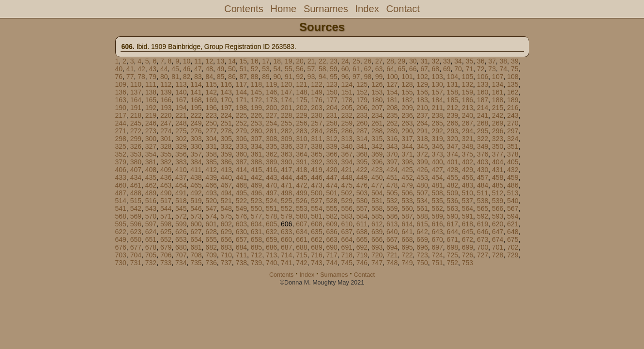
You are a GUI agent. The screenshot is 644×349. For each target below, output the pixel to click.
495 (241, 193)
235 (392, 115)
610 (347, 224)
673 (483, 239)
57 (311, 69)
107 (498, 77)
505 (392, 193)
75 (515, 69)
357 (196, 154)
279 (241, 131)
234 (377, 115)
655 (211, 239)
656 (226, 239)
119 (271, 84)
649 (121, 239)
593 (498, 216)
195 (196, 108)
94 (322, 77)
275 (181, 131)
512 (498, 193)
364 (301, 154)
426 (422, 170)
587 (407, 216)
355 (166, 154)
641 (407, 232)
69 (447, 69)
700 (483, 247)
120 (286, 84)
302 (181, 139)
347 (452, 146)
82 (187, 77)
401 (452, 162)
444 (286, 177)
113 (181, 84)
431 (498, 170)
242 (498, 115)
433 (121, 177)
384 (196, 162)
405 (513, 162)
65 (401, 69)
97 (356, 77)
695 (407, 247)
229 (301, 115)
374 (452, 154)
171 (241, 100)
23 (334, 61)
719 (362, 255)
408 (151, 170)
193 (166, 108)
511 (483, 193)
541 (121, 208)
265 (437, 123)
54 (277, 69)
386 (226, 162)
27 (379, 61)
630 (241, 232)
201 (286, 108)
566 (498, 208)
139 (166, 92)
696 (422, 247)
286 (347, 131)
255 (286, 123)
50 (232, 69)
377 (498, 154)
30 (413, 61)
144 (241, 92)
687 (286, 247)
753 (468, 263)
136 (121, 92)
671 (452, 239)
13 (221, 61)
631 (256, 232)
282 (286, 131)
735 (196, 263)
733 (166, 263)
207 (377, 108)
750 (422, 263)
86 (232, 77)
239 (452, 115)
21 (311, 61)
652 (166, 239)
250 (211, 123)
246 (151, 123)
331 (211, 146)
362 (271, 154)
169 (211, 100)
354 (151, 154)
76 (119, 77)
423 (377, 170)
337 (301, 146)
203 (316, 108)
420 (331, 170)
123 (331, 84)
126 (377, 84)
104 (452, 77)
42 (141, 69)
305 (226, 139)
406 (121, 170)
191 (136, 108)
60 (345, 69)
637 (347, 232)
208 (392, 108)
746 (362, 263)
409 (166, 170)
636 (331, 232)
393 (331, 162)
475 (347, 185)
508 (437, 193)
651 (151, 239)
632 (271, 232)
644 (452, 232)
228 (286, 115)
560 (407, 208)
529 (347, 201)
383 (181, 162)
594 (513, 216)
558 (377, 208)
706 (166, 255)
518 (181, 201)
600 (196, 224)
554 (316, 208)
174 (286, 100)
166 (166, 100)
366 (331, 154)
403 (483, 162)
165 (151, 100)
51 (243, 69)
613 (392, 224)
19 (289, 61)
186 (468, 100)
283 (301, 131)
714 (286, 255)
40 (119, 69)
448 (347, 177)
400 (437, 162)
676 (121, 247)
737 (226, 263)
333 (241, 146)
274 (166, 131)
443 (271, 177)
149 (316, 92)
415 (256, 170)
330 (196, 146)
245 (136, 123)
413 (226, 170)
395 (362, 162)
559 (392, 208)
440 (226, 177)
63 (379, 69)
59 (334, 69)
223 (211, 115)
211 (437, 108)
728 (498, 255)
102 (422, 77)
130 (437, 84)
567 (513, 208)
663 (331, 239)
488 (136, 193)
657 (241, 239)
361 (256, 154)
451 (392, 177)
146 (271, 92)
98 (368, 77)
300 (151, 139)
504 (377, 193)
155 (407, 92)
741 (286, 263)
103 (437, 77)
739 (256, 263)
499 (301, 193)
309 (286, 139)
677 (136, 247)
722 (407, 255)
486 (513, 185)
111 (151, 84)
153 (377, 92)
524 (271, 201)
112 (166, 84)
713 (271, 255)
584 (362, 216)
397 (392, 162)
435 (151, 177)
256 (301, 123)
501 (331, 193)
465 (196, 185)
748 (392, 263)
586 (392, 216)
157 (437, 92)
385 (211, 162)
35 (470, 61)
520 (211, 201)
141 (196, 92)
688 (301, 247)
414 (241, 170)
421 (347, 170)
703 (121, 255)
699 (468, 247)
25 (356, 61)
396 (377, 162)
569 (136, 216)
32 (436, 61)
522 (241, 201)
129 (422, 84)
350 (498, 146)
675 (513, 239)
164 (136, 100)
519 (196, 201)
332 (226, 146)
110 (136, 84)
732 (151, 263)
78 (141, 77)
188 (498, 100)
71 (470, 69)
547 (211, 208)
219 (151, 115)
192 (151, 108)
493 (211, 193)
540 (513, 201)
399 (422, 162)
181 (392, 100)
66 (413, 69)
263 (407, 123)
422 (362, 170)
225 (241, 115)
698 (452, 247)
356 (181, 154)
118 (256, 84)
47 (198, 69)
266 (452, 123)
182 (407, 100)
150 (331, 92)
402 (468, 162)
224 (226, 115)
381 (151, 162)
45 (175, 69)
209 (407, 108)
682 (211, 247)
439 (211, 177)
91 (289, 77)
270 (513, 123)
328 (166, 146)
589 (437, 216)
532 (392, 201)
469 (256, 185)
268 (483, 123)
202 (301, 108)
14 (232, 61)
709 (211, 255)
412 (211, 170)
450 (377, 177)
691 (347, 247)
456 (468, 177)
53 (266, 69)
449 (362, 177)
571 (166, 216)
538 (483, 201)
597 (151, 224)
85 (221, 77)
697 (437, 247)
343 (392, 146)
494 (226, 193)
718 (347, 255)
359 (226, 154)
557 (362, 208)
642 (422, 232)
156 (422, 92)
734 (181, 263)
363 (286, 154)
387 (241, 162)
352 (121, 154)
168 (196, 100)
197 (226, 108)
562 (437, 208)
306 (241, 139)
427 (437, 170)
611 (362, 224)
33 (447, 61)
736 (211, 263)
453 (422, 177)
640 (392, 232)
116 (226, 84)
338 (316, 146)
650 (136, 239)
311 (316, 139)
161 (498, 92)
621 (513, 224)
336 (286, 146)
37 (492, 61)
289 (392, 131)
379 (121, 162)
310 (301, 139)
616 (437, 224)
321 (468, 139)
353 (136, 154)
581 (316, 216)
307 (256, 139)
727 (483, 255)
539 (498, 201)
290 (407, 131)
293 (452, 131)
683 (226, 247)
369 (377, 154)
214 (483, 108)
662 (316, 239)
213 (468, 108)
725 (452, 255)
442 (256, 177)
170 (226, 100)
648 (513, 232)
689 (316, 247)
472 (301, 185)
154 (392, 92)
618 (468, 224)
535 (437, 201)
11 (198, 61)
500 (316, 193)
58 (322, 69)
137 (136, 92)
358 (211, 154)
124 (347, 84)
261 (377, 123)
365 (316, 154)
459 (513, 177)
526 (301, 201)
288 (377, 131)
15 (244, 61)
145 (256, 92)
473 (316, 185)
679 (166, 247)
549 (241, 208)
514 (121, 201)
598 (166, 224)
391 (301, 162)
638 (362, 232)
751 (437, 263)
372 (422, 154)
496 (256, 193)
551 (271, 208)
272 (136, 131)
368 (362, 154)
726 (468, 255)
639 (377, 232)
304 (211, 139)
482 (452, 185)
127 (392, 84)
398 (407, 162)
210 (422, 108)
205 (347, 108)
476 (362, 185)
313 (347, 139)
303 (196, 139)
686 (271, 247)
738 (241, 263)
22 (322, 61)
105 (468, 77)
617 (452, 224)
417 (286, 170)
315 (377, 139)
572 (181, 216)
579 (286, 216)
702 (513, 247)
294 (468, 131)
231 (331, 115)
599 (181, 224)
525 (286, 201)
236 (407, 115)
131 (452, 84)
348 (468, 146)
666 (377, 239)
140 (181, 92)
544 (166, 208)
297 (513, 131)
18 (277, 61)
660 (286, 239)
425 (407, 170)
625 (166, 232)
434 (136, 177)
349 (483, 146)
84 (209, 77)
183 (422, 100)
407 (136, 170)
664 (347, 239)
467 (226, 185)
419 (316, 170)
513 (513, 193)
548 (226, 208)
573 (196, 216)
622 (121, 232)
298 (121, 139)
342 (377, 146)
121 (301, 84)
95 (334, 77)
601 (211, 224)
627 (196, 232)
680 (181, 247)
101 (407, 77)
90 (277, 77)
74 (504, 69)
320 (452, 139)
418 (301, 170)
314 (362, 139)
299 (136, 139)
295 (483, 131)
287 (362, 131)
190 (121, 108)
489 (151, 193)
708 (196, 255)
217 (121, 115)
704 (136, 255)
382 (166, 162)
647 (498, 232)
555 (331, 208)
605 (271, 224)
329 (181, 146)
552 (286, 208)
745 (347, 263)
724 (437, 255)
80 (164, 77)
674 (498, 239)
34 (458, 61)
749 (407, 263)
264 (422, 123)
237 (422, 115)
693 (377, 247)
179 (362, 100)
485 (498, 185)
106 (483, 77)
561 (422, 208)
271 (121, 131)
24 (345, 61)
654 (196, 239)
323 (498, 139)
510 (468, 193)
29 (402, 61)
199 (256, 108)
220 (166, 115)
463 (166, 185)
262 (392, 123)
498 (286, 193)
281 (271, 131)
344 (407, 146)
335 (271, 146)
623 (136, 232)
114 (196, 84)
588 (422, 216)
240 (468, 115)
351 (513, 146)
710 (226, 255)
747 (377, 263)
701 (498, 247)
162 (513, 92)
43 (153, 69)
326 (136, 146)
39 (515, 61)
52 (255, 69)
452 (407, 177)
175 (301, 100)
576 (241, 216)
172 (256, 100)
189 (513, 100)
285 (331, 131)
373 (437, 154)
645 (468, 232)
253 (256, 123)
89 (266, 77)
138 (151, 92)
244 (121, 123)
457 (483, 177)
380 (136, 162)
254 (271, 123)
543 (151, 208)
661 (301, 239)
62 (368, 69)
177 (331, 100)
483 (468, 185)
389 (271, 162)
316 (392, 139)
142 (211, 92)
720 (377, 255)
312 (331, 139)
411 (196, 170)
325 (121, 146)
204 (331, 108)
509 (452, 193)
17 (266, 61)
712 (256, 255)
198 (241, 108)
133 (483, 84)
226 (256, 115)
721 (392, 255)
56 (300, 69)
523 (256, 201)
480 (422, 185)
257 (316, 123)
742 (301, 263)
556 (347, 208)
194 (181, 108)
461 (136, 185)
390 (286, 162)
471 (286, 185)
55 (289, 69)
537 (468, 201)
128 (407, 84)
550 (256, 208)
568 (121, 216)
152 (362, 92)
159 (468, 92)
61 (356, 69)
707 (181, 255)
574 (211, 216)
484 (483, 185)
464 (181, 185)
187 (483, 100)
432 (513, 170)
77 (130, 77)
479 (407, 185)
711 (241, 255)
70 (458, 69)
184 (437, 100)
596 (136, 224)
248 (181, 123)
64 (390, 69)
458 (498, 177)
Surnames (326, 9)
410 (181, 170)
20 (300, 61)
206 (362, 108)
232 (347, 115)
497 (271, 193)
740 (271, 263)
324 (513, 139)
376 (483, 154)
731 (136, 263)
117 (241, 84)
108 (513, 77)
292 (437, 131)
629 (226, 232)
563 (452, 208)
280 (256, 131)
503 (362, 193)
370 (392, 154)
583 (347, 216)
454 (437, 177)
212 (452, 108)
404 (498, 162)
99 (379, 77)
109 (121, 84)
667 (392, 239)
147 (286, 92)
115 (211, 84)
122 (316, 84)
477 (377, 185)
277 (211, 131)
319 (437, 139)
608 (316, 224)
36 (481, 61)
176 (316, 100)
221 (181, 115)
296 (498, 131)
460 (121, 185)
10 (187, 61)
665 (362, 239)
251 (226, 123)
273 (151, 131)
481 (437, 185)
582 (331, 216)
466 (211, 185)
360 (241, 154)
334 (256, 146)
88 (255, 77)
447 (331, 177)
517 (166, 201)
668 (407, 239)
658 (256, 239)
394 (347, 162)
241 (483, 115)
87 (243, 77)
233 (362, 115)
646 (483, 232)
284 (316, 131)
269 (498, 123)
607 (301, 224)
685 (256, 247)
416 (271, 170)
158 (452, 92)
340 (347, 146)
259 (347, 123)
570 (151, 216)
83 (198, 77)
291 (422, 131)
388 (256, 162)
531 (377, 201)
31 (424, 61)
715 (301, 255)
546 (196, 208)
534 (422, 201)
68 (436, 69)
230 (316, 115)
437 (181, 177)
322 (483, 139)
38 (504, 61)
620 (498, 224)
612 (377, 224)
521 (226, 201)
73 (492, 69)
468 (241, 185)
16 (255, 61)
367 (347, 154)
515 (136, 201)
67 (424, 69)
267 (468, 123)
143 (226, 92)
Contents (244, 9)
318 (422, 139)
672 (468, 239)
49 (221, 69)
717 (331, 255)
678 (151, 247)
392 (316, 162)
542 (136, 208)
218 (136, 115)
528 (331, 201)
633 (286, 232)
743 (316, 263)
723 (422, 255)
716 (316, 255)
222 (196, 115)
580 (301, 216)
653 (181, 239)
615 (422, 224)
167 (181, 100)
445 (301, 177)
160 (483, 92)
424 (392, 170)
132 (468, 84)
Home (283, 9)
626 (181, 232)
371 (407, 154)
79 (153, 77)
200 (271, 108)
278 (226, 131)
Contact (403, 9)
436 (166, 177)
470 (271, 185)
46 (187, 69)
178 (347, 100)
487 (121, 193)
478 (392, 185)
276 (196, 131)
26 (368, 61)
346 (437, 146)
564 (468, 208)
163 (121, 100)
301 (166, 139)
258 (331, 123)
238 (437, 115)
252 (241, 123)
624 (151, 232)
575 (226, 216)
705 (151, 255)
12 (209, 61)
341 (362, 146)
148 (301, 92)
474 (331, 185)
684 (241, 247)
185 (452, 100)
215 (498, 108)
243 (513, 115)
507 (422, 193)
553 (301, 208)
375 (468, 154)
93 (311, 77)
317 (407, 139)
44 (164, 69)
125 (362, 84)
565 (483, 208)
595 (121, 224)
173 (271, 100)
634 (301, 232)
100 (392, 77)
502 (347, 193)
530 (362, 201)
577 (256, 216)
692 (362, 247)
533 (407, 201)
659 (271, 239)
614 (407, 224)
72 (481, 69)
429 (468, 170)
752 (452, 263)
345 (422, 146)
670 (437, 239)
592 (483, 216)
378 (513, 154)
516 (151, 201)
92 (300, 77)
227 (271, 115)
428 (452, 170)
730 (121, 263)
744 (331, 263)
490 (166, 193)
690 (331, 247)
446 (316, 177)
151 (347, 92)
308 (271, 139)
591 (468, 216)
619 (483, 224)
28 (390, 61)
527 (316, 201)
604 (256, 224)
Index (367, 9)
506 (407, 193)
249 (196, 123)
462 (151, 185)
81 (175, 77)
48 (209, 69)
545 (181, 208)
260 (362, 123)
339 (331, 146)
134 (498, 84)
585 (377, 216)
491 (181, 193)
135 (513, 84)
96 (345, 77)
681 (196, 247)
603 (241, 224)
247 (166, 123)
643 (437, 232)
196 (211, 108)
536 (452, 201)
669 (422, 239)
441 (241, 177)
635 (316, 232)
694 (392, 247)
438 (196, 177)
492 (196, 193)
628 (211, 232)
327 (151, 146)
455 (452, 177)
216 (513, 108)
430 (483, 170)
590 (452, 216)
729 (513, 255)
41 (130, 69)
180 (377, 100)
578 (271, 216)
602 (226, 224)
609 (331, 224)
